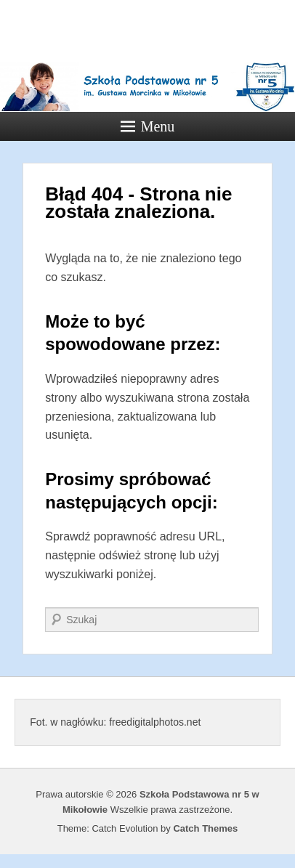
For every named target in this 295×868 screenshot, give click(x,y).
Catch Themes (205, 828)
